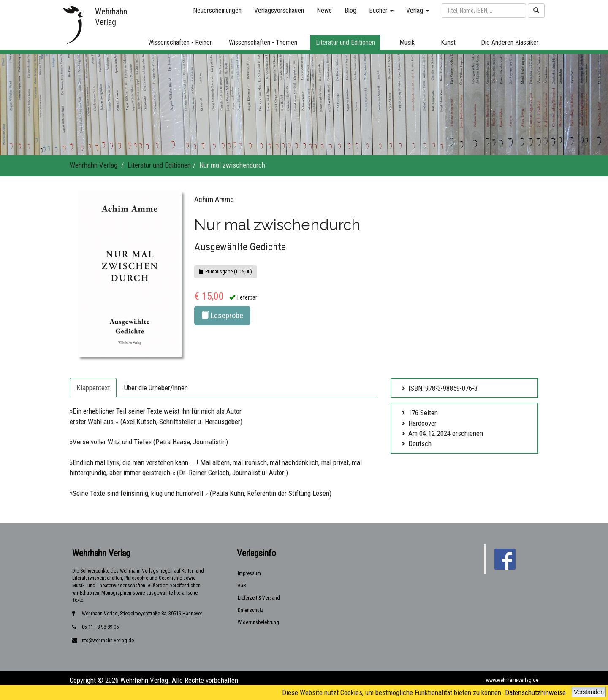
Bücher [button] (381, 10)
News (324, 10)
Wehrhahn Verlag (94, 165)
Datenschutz (251, 610)
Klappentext (93, 388)
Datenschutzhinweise (535, 692)
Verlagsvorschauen (279, 10)
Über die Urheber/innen (156, 388)
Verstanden (589, 692)
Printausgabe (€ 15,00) (225, 272)
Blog (350, 10)
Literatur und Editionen (159, 165)
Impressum (249, 573)
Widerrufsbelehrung (258, 622)
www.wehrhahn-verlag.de (512, 680)
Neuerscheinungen (217, 10)
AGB (242, 586)
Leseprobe (222, 315)
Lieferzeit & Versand (259, 598)
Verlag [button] (418, 10)
